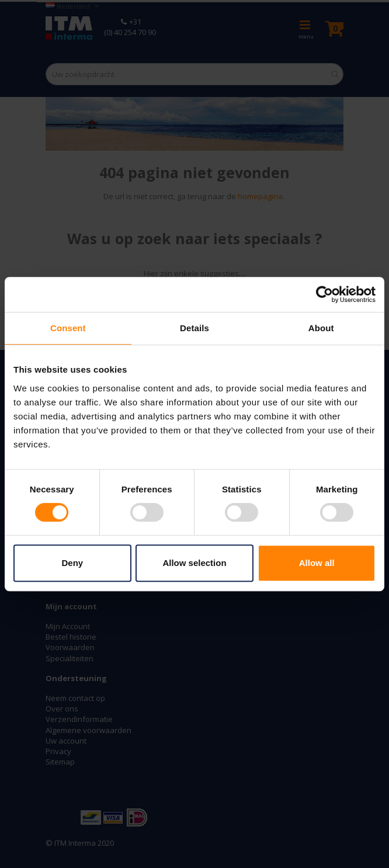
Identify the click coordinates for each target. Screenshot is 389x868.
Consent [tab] (68, 328)
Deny (72, 563)
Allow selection (194, 563)
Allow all (317, 563)
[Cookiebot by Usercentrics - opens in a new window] (324, 294)
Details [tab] (194, 328)
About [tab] (321, 328)
